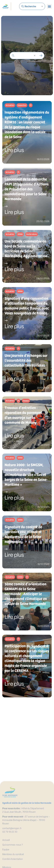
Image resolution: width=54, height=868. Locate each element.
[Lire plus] (6, 144)
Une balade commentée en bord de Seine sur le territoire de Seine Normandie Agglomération (26, 248)
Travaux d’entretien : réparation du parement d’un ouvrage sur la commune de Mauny (23, 415)
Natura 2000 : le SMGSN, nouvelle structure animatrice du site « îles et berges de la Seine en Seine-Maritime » (26, 474)
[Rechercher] (41, 56)
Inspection (22, 105)
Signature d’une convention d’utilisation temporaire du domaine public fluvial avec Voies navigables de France (27, 305)
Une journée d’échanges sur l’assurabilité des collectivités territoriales (26, 360)
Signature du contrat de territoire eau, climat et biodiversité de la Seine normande (23, 534)
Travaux (26, 401)
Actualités (10, 105)
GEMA (20, 234)
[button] (49, 6)
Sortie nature (32, 234)
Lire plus (14, 151)
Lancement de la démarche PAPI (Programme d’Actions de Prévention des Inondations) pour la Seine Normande (27, 189)
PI (31, 105)
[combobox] (32, 6)
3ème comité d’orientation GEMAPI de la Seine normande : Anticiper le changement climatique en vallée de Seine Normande (26, 594)
